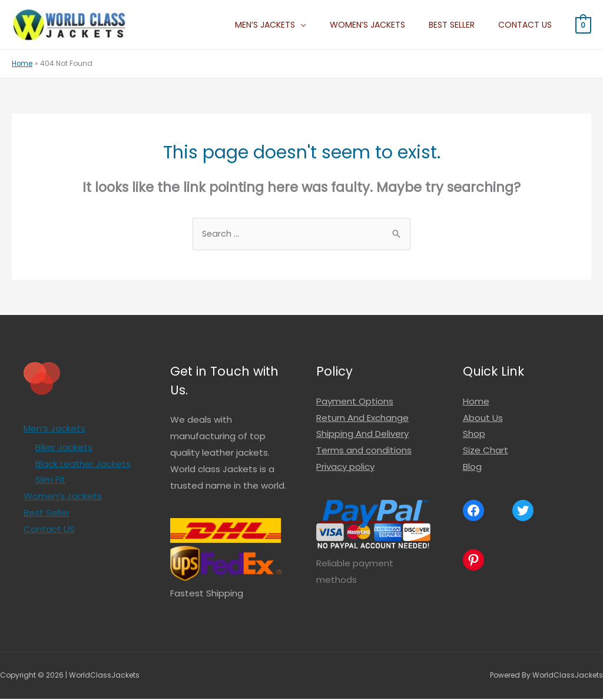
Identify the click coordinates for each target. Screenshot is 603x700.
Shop (474, 435)
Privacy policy (345, 468)
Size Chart (486, 451)
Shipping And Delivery (362, 435)
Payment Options (355, 402)
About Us (483, 419)
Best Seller (466, 25)
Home (476, 402)
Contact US (530, 25)
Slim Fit (50, 481)
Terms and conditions (364, 451)
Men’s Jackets (298, 25)
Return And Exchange (362, 419)
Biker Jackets (64, 448)
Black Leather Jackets (83, 465)
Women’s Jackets (391, 25)
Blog (472, 468)
